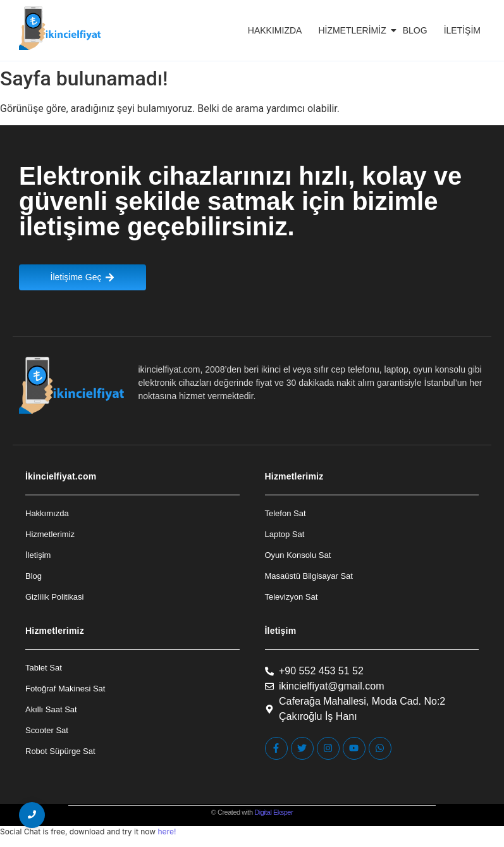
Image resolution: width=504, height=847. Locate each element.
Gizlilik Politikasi (54, 597)
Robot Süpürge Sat (60, 751)
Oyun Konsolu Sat (298, 555)
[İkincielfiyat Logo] (60, 28)
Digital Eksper (274, 812)
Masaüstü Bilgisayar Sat (309, 576)
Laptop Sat (285, 534)
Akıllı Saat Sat (51, 709)
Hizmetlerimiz (354, 30)
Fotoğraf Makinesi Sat (65, 689)
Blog (415, 30)
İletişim (462, 30)
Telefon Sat (286, 513)
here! (167, 832)
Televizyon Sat (292, 597)
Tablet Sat (44, 668)
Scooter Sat (47, 730)
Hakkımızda (275, 30)
